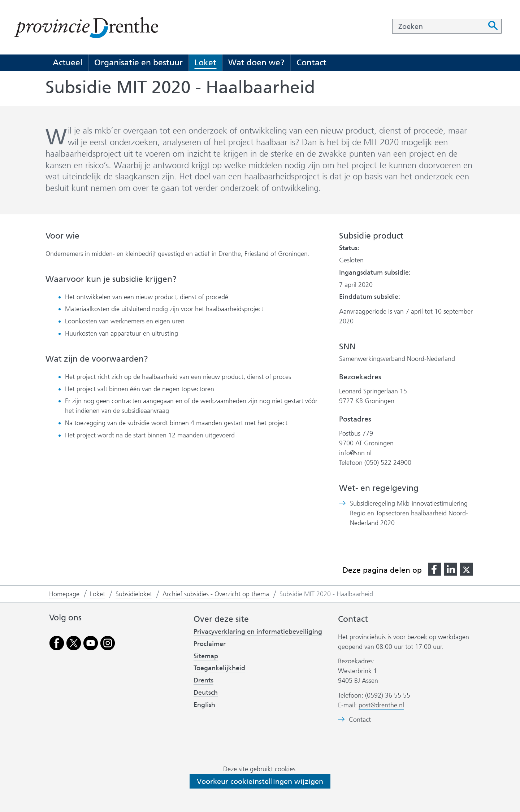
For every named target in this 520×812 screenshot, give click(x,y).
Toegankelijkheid (219, 668)
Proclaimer (210, 644)
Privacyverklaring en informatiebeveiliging (258, 632)
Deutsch (206, 693)
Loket (205, 62)
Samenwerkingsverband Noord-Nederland (397, 359)
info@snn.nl (355, 453)
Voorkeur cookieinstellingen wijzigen (260, 781)
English (204, 705)
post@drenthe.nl (381, 705)
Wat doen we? (256, 62)
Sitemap (206, 656)
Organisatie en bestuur (138, 62)
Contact (311, 62)
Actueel (68, 62)
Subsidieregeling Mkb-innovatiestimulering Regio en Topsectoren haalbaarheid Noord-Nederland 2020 (409, 513)
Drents (203, 680)
